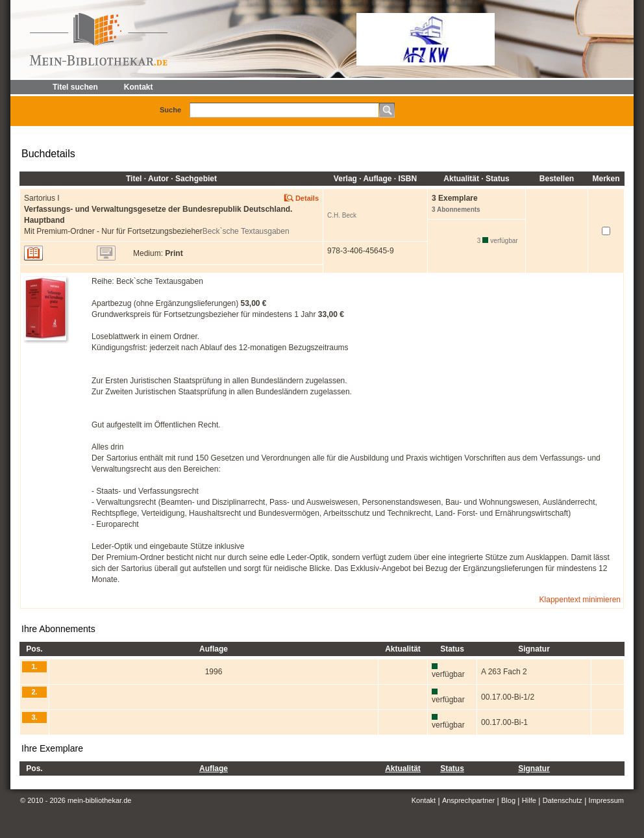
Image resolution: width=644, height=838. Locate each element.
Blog (508, 800)
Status (452, 768)
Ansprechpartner (468, 800)
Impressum (606, 800)
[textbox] (284, 110)
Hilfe (529, 800)
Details (307, 198)
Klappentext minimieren (580, 600)
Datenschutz (563, 800)
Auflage (214, 768)
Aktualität (403, 768)
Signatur (534, 768)
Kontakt (424, 800)
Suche (170, 110)
